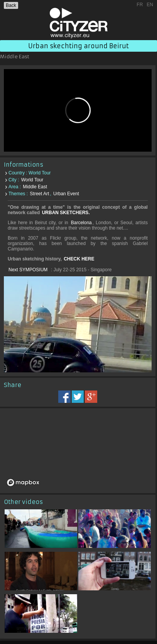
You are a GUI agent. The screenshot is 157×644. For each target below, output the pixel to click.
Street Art (39, 194)
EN (150, 5)
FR (140, 5)
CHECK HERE (79, 259)
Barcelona (81, 223)
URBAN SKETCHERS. (66, 213)
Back (11, 5)
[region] (78, 451)
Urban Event (66, 194)
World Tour (32, 180)
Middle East (35, 187)
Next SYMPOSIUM (28, 270)
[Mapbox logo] (23, 483)
